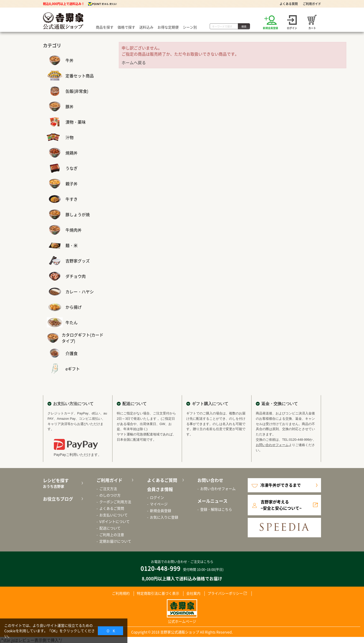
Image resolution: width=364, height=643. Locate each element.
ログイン (157, 497)
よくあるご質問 (112, 508)
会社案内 (193, 593)
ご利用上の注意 (112, 535)
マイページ (159, 504)
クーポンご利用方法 (115, 502)
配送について (110, 528)
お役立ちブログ (58, 499)
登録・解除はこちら (216, 509)
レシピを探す (62, 483)
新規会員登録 (161, 511)
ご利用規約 (121, 593)
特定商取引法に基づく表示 (158, 593)
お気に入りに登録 (164, 517)
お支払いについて (113, 515)
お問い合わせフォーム (272, 445)
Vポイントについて (115, 521)
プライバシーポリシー (225, 593)
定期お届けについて (115, 541)
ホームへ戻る (134, 62)
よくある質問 (289, 4)
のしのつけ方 (110, 495)
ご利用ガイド (312, 4)
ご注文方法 (108, 489)
